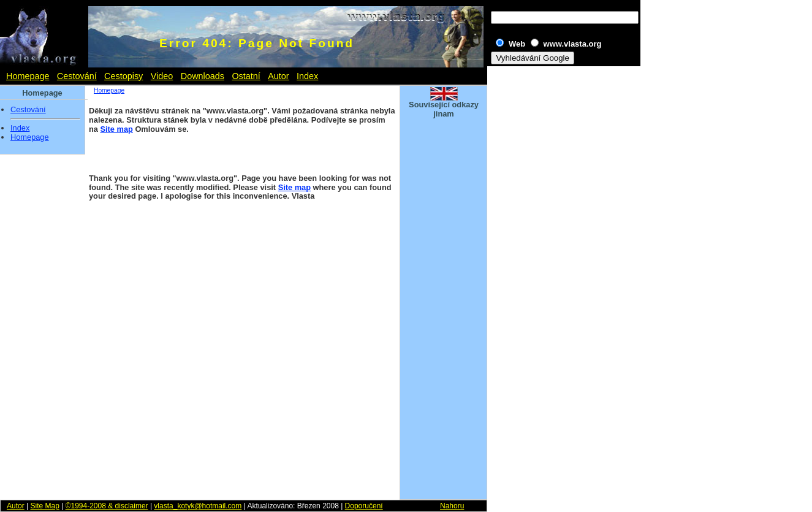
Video (162, 76)
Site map (117, 129)
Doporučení (364, 506)
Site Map (44, 506)
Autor (278, 76)
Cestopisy (123, 76)
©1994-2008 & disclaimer (107, 506)
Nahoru (452, 506)
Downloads (203, 76)
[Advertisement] (444, 309)
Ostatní (246, 76)
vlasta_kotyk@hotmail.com (198, 506)
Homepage (28, 76)
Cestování (77, 76)
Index (307, 76)
